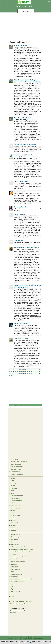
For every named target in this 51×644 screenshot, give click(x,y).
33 (10, 374)
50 (12, 376)
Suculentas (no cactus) (17, 496)
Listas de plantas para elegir (18, 474)
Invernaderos (14, 567)
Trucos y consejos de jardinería (19, 604)
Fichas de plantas (15, 472)
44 (32, 374)
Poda (12, 586)
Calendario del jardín (16, 469)
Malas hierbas (14, 577)
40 (24, 374)
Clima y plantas (15, 544)
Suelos (12, 596)
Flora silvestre (14, 559)
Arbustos (13, 486)
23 (22, 372)
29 (33, 372)
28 (32, 372)
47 (37, 374)
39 (22, 374)
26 (28, 372)
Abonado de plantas (16, 535)
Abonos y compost (16, 537)
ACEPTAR (31, 643)
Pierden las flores (19, 214)
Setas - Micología (15, 591)
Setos (12, 594)
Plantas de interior (15, 515)
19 (14, 372)
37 (18, 374)
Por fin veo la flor (19, 192)
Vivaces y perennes (16, 498)
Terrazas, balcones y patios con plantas (21, 601)
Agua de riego (14, 539)
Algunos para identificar (22, 324)
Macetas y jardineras (16, 574)
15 (37, 370)
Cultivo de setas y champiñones (19, 547)
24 (24, 372)
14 (35, 370)
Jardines (13, 572)
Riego (12, 589)
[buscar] (26, 11)
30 (35, 372)
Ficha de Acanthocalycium (22, 118)
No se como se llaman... (21, 339)
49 (10, 376)
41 (26, 374)
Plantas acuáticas (15, 506)
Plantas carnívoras (16, 523)
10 (28, 370)
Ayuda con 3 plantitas (21, 207)
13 (33, 370)
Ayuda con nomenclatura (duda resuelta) (27, 248)
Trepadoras (14, 488)
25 (26, 372)
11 (30, 370)
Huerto (12, 513)
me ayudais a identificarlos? (23, 155)
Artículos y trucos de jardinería (19, 462)
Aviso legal (25, 637)
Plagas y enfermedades (17, 467)
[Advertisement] (25, 26)
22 (20, 372)
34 (12, 374)
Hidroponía (13, 564)
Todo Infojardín (15, 459)
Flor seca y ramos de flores (18, 557)
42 (28, 374)
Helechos (13, 528)
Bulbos (12, 503)
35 (14, 374)
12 (32, 370)
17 (10, 372)
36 (16, 374)
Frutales (13, 481)
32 (39, 372)
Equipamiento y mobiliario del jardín (20, 552)
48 (39, 374)
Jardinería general (15, 569)
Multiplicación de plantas (17, 582)
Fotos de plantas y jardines (18, 562)
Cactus (12, 493)
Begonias (13, 530)
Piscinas (13, 584)
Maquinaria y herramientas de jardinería (21, 579)
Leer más (24, 643)
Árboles (13, 478)
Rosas (12, 491)
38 (20, 374)
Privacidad (32, 637)
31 (37, 372)
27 (30, 372)
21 (18, 372)
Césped (13, 510)
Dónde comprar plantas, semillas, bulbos (22, 549)
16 (39, 370)
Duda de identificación (21, 181)
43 (30, 374)
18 (12, 372)
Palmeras (13, 483)
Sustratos (13, 599)
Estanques (13, 554)
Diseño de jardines (16, 464)
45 (33, 374)
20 (16, 372)
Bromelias (13, 525)
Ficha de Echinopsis (20, 45)
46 (35, 374)
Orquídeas (13, 520)
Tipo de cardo (18, 241)
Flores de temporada (16, 501)
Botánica (13, 542)
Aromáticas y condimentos (18, 508)
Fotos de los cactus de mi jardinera (25, 145)
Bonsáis (13, 518)
